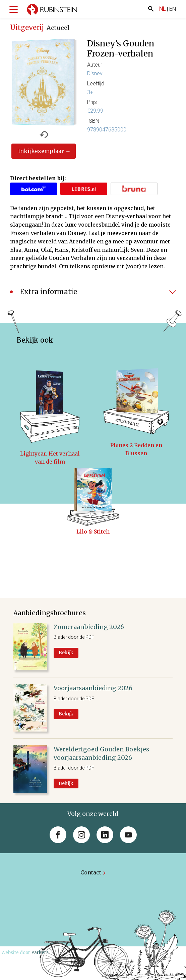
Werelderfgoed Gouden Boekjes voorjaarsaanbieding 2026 (101, 753)
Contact (91, 872)
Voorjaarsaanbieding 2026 (93, 688)
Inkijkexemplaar (41, 151)
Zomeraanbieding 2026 (89, 627)
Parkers (40, 953)
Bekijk (66, 653)
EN (173, 9)
